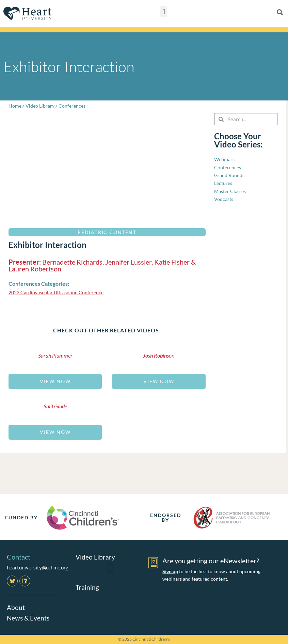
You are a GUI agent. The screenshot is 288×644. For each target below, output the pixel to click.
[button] (164, 12)
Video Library (41, 106)
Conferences (74, 106)
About (16, 607)
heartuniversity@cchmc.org (38, 567)
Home (15, 106)
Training (87, 587)
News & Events (29, 617)
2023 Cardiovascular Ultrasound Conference (59, 292)
